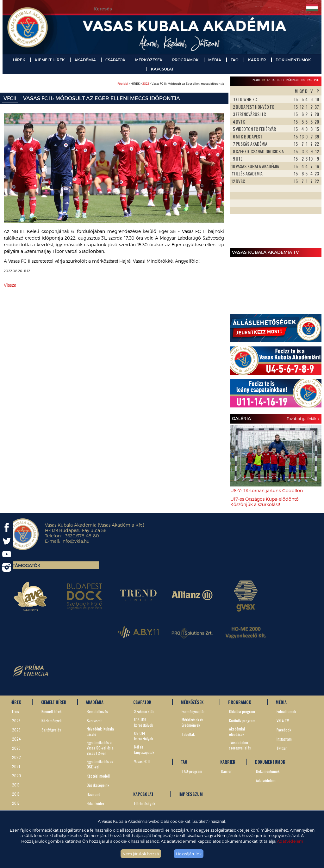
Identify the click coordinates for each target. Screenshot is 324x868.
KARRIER (257, 60)
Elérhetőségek (145, 803)
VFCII (10, 98)
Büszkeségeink (98, 785)
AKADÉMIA (85, 60)
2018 (16, 794)
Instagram (284, 739)
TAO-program (192, 771)
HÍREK (19, 60)
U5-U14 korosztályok (143, 736)
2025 (16, 730)
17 (268, 80)
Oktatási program (242, 711)
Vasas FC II (142, 761)
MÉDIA (215, 60)
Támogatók (27, 565)
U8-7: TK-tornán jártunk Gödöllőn (267, 490)
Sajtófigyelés (51, 730)
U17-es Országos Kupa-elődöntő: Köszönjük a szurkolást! (265, 502)
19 (263, 80)
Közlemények (51, 721)
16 (273, 80)
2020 (16, 776)
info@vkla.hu (75, 541)
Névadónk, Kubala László (100, 731)
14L (316, 80)
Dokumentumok (268, 771)
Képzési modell (98, 776)
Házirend (93, 794)
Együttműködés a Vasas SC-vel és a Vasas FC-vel (100, 748)
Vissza (10, 285)
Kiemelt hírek (51, 711)
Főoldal (123, 84)
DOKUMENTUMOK (293, 60)
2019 (16, 785)
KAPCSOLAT (162, 69)
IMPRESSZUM (191, 794)
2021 (16, 766)
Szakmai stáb (144, 711)
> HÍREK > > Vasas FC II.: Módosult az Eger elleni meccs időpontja (171, 84)
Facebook (284, 730)
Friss (16, 711)
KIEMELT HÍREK (50, 60)
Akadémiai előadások (237, 731)
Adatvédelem (290, 841)
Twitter (282, 748)
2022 (146, 84)
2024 (16, 739)
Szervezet (94, 721)
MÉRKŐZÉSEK (149, 60)
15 (278, 80)
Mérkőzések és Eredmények (193, 722)
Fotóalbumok (286, 711)
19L (303, 80)
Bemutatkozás (97, 711)
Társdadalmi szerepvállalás (240, 745)
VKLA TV (283, 721)
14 (283, 80)
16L (310, 80)
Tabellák (188, 734)
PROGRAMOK (185, 60)
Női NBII (293, 80)
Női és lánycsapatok (144, 749)
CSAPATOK (115, 60)
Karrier (226, 771)
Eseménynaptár (193, 711)
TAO (235, 60)
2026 (16, 721)
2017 (16, 803)
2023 (16, 748)
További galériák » (303, 419)
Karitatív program (242, 721)
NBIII (256, 80)
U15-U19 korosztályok (143, 722)
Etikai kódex (96, 803)
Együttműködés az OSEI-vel (100, 764)
